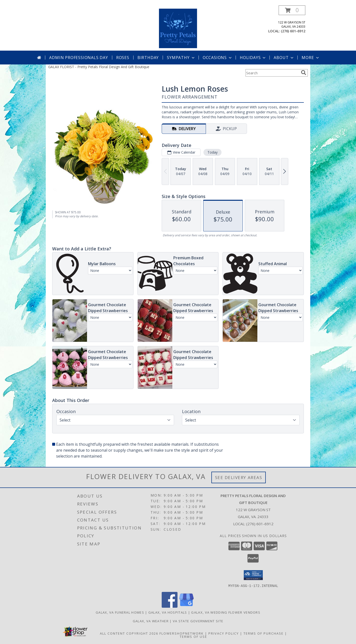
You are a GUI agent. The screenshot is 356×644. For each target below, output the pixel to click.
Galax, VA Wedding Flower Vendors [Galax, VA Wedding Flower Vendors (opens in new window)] (226, 612)
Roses (123, 58)
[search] (304, 73)
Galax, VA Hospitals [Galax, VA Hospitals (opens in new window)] (168, 612)
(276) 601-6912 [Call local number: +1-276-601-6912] (293, 31)
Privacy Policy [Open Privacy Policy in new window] (224, 633)
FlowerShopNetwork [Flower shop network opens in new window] (182, 633)
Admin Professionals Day (78, 58)
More (311, 58)
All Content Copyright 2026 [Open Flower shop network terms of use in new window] (129, 633)
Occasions (218, 58)
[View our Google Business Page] (186, 606)
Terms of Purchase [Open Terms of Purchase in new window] (264, 633)
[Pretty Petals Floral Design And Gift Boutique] (178, 28)
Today (212, 152)
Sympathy (181, 58)
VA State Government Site (198, 621)
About (284, 58)
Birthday (148, 58)
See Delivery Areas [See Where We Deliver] (239, 477)
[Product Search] (272, 73)
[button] (292, 10)
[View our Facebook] (170, 606)
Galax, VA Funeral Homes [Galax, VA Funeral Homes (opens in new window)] (120, 612)
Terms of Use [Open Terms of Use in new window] (193, 636)
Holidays (253, 58)
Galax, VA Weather (151, 621)
